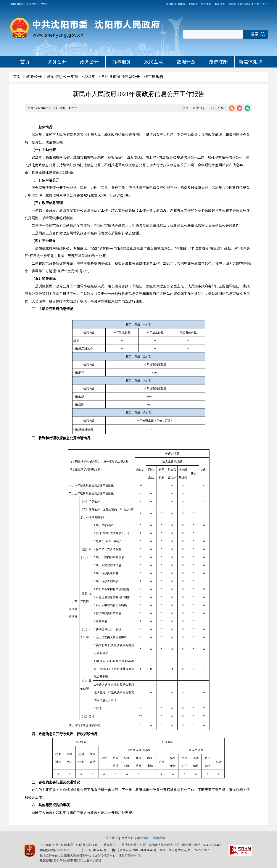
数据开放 (186, 62)
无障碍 (233, 4)
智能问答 (220, 4)
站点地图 (206, 4)
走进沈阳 (218, 62)
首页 (25, 62)
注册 (266, 4)
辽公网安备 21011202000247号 (134, 850)
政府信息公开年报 (63, 77)
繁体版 (181, 4)
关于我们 (112, 838)
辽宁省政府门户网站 (35, 4)
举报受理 (159, 838)
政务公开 (89, 62)
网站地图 (143, 838)
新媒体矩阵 (251, 62)
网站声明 (127, 838)
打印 (213, 108)
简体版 (170, 4)
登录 (257, 4)
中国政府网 (15, 4)
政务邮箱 (245, 4)
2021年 (90, 77)
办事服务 (122, 62)
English (193, 4)
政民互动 (154, 62)
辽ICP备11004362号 (93, 850)
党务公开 (57, 62)
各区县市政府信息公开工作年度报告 (132, 77)
